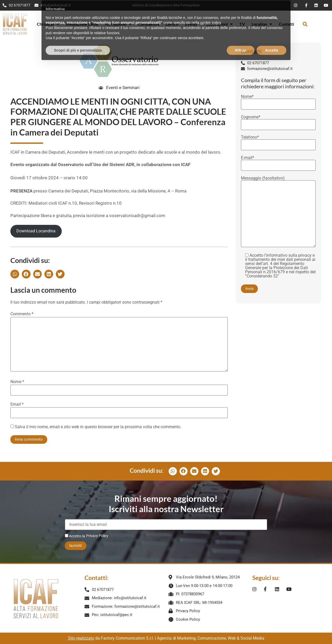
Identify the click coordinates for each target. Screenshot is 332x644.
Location (262, 24)
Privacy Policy (97, 536)
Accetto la (75, 536)
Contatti (286, 24)
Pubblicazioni (218, 24)
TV (242, 24)
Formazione (118, 24)
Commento (22, 314)
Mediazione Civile (82, 24)
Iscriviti (76, 546)
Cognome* (278, 121)
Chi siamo (48, 24)
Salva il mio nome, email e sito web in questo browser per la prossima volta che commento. (98, 427)
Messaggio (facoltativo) (278, 212)
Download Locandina (36, 231)
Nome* (278, 101)
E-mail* (278, 162)
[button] (305, 24)
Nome (17, 382)
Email (17, 404)
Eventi (191, 24)
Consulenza (148, 24)
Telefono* (278, 141)
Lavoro (172, 24)
